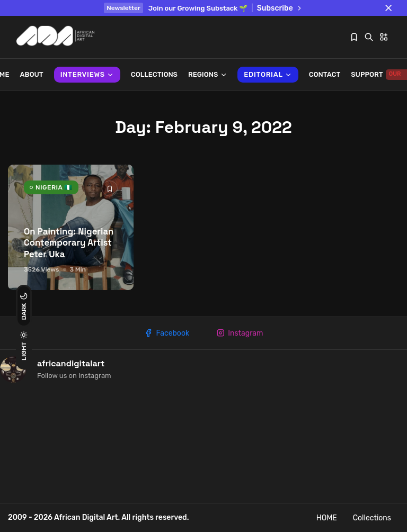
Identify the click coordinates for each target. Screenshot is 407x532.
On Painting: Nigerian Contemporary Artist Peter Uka (69, 243)
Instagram (239, 333)
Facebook (166, 333)
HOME (327, 518)
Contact (325, 74)
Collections (154, 74)
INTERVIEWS (87, 74)
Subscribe (280, 8)
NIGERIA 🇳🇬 (54, 187)
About (32, 74)
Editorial (268, 74)
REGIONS (207, 74)
